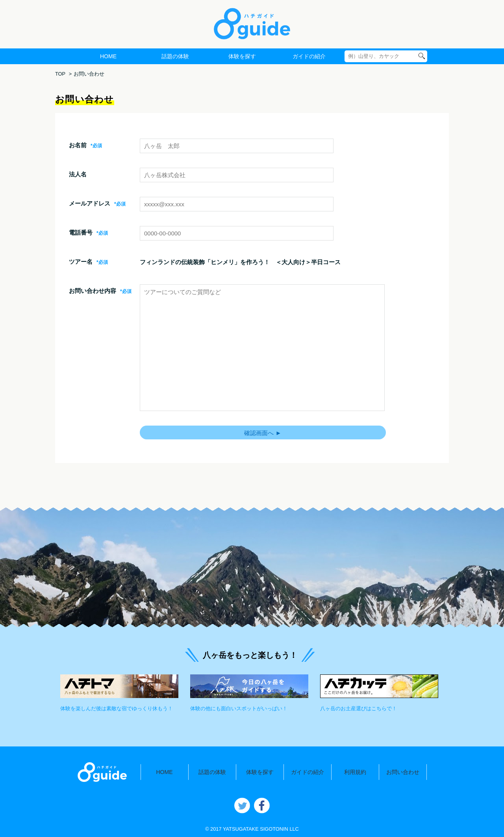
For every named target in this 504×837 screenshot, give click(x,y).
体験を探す (242, 56)
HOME (108, 56)
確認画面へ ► (263, 433)
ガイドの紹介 (309, 56)
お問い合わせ (403, 772)
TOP (60, 74)
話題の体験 (175, 56)
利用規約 (355, 772)
